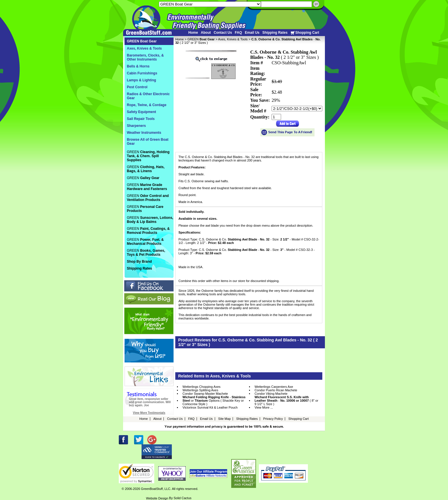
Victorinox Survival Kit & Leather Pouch (210, 407)
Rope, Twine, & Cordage (147, 105)
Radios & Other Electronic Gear (148, 96)
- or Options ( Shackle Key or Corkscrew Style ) (214, 401)
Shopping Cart (305, 33)
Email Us (252, 33)
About (206, 33)
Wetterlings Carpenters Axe (274, 387)
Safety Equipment (141, 112)
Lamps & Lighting (141, 80)
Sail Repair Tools (141, 119)
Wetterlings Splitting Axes (200, 390)
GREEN (201, 39)
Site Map (224, 419)
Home (193, 33)
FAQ (239, 33)
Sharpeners (136, 126)
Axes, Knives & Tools (233, 39)
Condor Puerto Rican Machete (276, 390)
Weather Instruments (144, 133)
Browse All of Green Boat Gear (148, 142)
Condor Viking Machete (271, 394)
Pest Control (137, 87)
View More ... (264, 407)
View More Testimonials (149, 413)
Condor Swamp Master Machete (205, 394)
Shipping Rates (275, 33)
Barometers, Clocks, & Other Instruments (145, 57)
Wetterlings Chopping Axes (202, 387)
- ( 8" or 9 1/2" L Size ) (286, 401)
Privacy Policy (273, 419)
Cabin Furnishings (142, 73)
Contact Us (223, 33)
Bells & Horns (138, 66)
